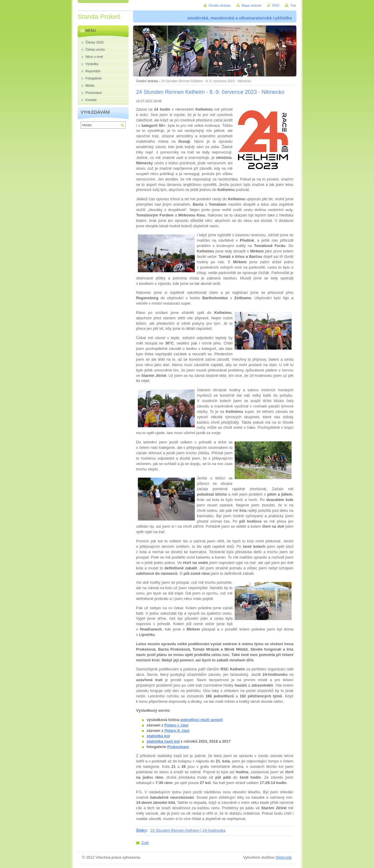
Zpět (145, 843)
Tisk (293, 5)
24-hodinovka (214, 830)
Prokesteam (178, 747)
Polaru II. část (177, 731)
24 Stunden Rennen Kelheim (175, 830)
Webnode (284, 857)
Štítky (141, 830)
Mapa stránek (251, 5)
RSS (276, 5)
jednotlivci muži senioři (202, 720)
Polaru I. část (177, 725)
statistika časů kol (163, 741)
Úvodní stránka (147, 81)
